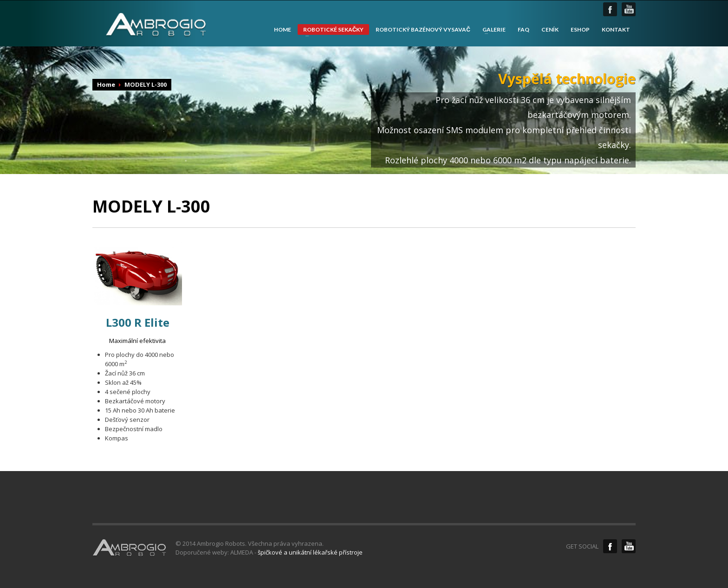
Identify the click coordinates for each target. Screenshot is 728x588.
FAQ (523, 30)
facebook (610, 9)
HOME (283, 30)
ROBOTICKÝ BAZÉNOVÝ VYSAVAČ (423, 30)
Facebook (610, 546)
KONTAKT (616, 30)
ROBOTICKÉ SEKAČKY (331, 30)
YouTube (629, 546)
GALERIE (491, 30)
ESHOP (580, 30)
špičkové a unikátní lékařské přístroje (310, 552)
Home (106, 84)
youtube (629, 9)
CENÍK (550, 30)
